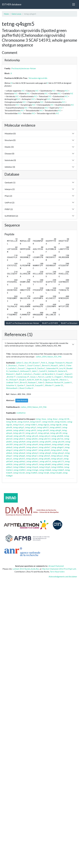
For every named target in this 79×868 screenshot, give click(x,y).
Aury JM (28, 363)
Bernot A (46, 365)
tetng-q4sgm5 (58, 447)
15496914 (21, 413)
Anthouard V (26, 371)
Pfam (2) (8, 196)
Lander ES (59, 385)
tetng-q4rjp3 (19, 427)
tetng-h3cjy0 (45, 467)
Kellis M (30, 380)
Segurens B (31, 368)
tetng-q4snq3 (58, 453)
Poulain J (37, 374)
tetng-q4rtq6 (44, 433)
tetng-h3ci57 (36, 422)
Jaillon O (20, 363)
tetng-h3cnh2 (61, 422)
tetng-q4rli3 (31, 430)
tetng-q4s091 (45, 442)
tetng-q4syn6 (32, 459)
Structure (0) (10, 140)
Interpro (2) (10, 189)
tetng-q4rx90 (19, 436)
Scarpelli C (39, 385)
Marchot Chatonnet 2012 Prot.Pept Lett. (59, 569)
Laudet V (68, 382)
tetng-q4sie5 (56, 450)
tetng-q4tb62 (57, 464)
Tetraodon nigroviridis (38, 78)
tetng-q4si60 (44, 450)
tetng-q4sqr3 (32, 456)
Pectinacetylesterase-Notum (24, 68)
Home (6, 14)
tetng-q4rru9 (31, 433)
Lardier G (49, 377)
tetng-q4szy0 (57, 459)
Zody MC (55, 380)
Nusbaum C (32, 382)
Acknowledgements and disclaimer (63, 577)
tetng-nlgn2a (44, 425)
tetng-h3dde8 (45, 470)
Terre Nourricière (57, 572)
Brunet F (36, 363)
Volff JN (38, 380)
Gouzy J (33, 377)
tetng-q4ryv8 (32, 436)
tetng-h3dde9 (58, 470)
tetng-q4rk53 (43, 427)
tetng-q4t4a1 (20, 461)
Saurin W (30, 385)
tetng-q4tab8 (45, 464)
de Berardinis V (49, 374)
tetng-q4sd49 (19, 447)
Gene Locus (16, 14)
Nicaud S (54, 365)
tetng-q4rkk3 (19, 430)
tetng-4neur (53, 419)
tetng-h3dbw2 (19, 467)
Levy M (62, 368)
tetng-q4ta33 (32, 464)
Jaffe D (62, 365)
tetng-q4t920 (19, 464)
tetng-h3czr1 (19, 425)
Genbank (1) (10, 182)
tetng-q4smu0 (19, 453)
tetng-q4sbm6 (45, 444)
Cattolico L (28, 374)
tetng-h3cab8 (56, 473)
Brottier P (11, 377)
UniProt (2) (9, 202)
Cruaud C (60, 374)
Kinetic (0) (9, 147)
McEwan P (14, 380)
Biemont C (11, 374)
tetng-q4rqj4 (55, 430)
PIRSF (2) (9, 209)
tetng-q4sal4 (32, 444)
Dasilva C (41, 368)
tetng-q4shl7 (32, 450)
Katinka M (52, 371)
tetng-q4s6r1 (19, 439)
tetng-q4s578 (20, 444)
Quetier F (21, 385)
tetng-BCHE (11, 422)
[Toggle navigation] (74, 4)
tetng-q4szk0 (44, 459)
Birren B (23, 382)
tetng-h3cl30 (48, 422)
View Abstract (22, 400)
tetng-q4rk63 (56, 427)
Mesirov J (64, 380)
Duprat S (69, 374)
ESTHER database (12, 4)
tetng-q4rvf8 (56, 433)
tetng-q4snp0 (45, 453)
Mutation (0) (10, 133)
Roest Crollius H (26, 388)
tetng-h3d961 (20, 470)
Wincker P (49, 385)
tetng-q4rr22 (19, 433)
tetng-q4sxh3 (19, 459)
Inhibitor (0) (10, 167)
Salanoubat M (52, 368)
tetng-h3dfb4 (32, 473)
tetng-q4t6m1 (33, 461)
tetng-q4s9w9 (19, 442)
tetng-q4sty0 (44, 456)
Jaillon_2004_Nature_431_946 (49, 357)
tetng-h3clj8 (44, 473)
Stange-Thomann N (56, 363)
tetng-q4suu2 (57, 456)
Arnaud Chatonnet (56, 566)
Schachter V (11, 385)
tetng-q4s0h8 (57, 436)
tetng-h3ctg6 (33, 470)
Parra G (41, 377)
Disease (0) (9, 153)
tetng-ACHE (64, 419)
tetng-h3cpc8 (32, 467)
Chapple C (59, 377)
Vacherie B (62, 371)
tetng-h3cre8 (19, 473)
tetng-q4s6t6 (32, 439)
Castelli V (43, 371)
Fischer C (22, 365)
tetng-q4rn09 (43, 430)
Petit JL (44, 363)
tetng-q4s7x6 (57, 439)
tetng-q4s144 (58, 442)
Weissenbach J (12, 388)
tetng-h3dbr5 (31, 425)
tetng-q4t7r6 (45, 461)
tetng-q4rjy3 (31, 427)
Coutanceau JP (23, 377)
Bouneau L (13, 365)
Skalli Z (19, 374)
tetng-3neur (41, 419)
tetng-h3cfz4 (23, 422)
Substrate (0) (10, 160)
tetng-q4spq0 (19, 456)
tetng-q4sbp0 (58, 444)
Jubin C (35, 371)
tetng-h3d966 (57, 467)
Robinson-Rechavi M (54, 382)
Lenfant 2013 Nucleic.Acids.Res (26, 569)
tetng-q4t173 (58, 461)
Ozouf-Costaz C (34, 365)
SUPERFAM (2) (11, 216)
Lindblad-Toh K (12, 382)
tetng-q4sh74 (19, 450)
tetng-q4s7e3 (45, 439)
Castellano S (14, 371)
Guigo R (46, 380)
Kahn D (41, 382)
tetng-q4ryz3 (45, 436)
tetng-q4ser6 (32, 447)
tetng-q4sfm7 (45, 447)
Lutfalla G (12, 368)
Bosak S (23, 380)
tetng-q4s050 (32, 442)
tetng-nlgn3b (56, 425)
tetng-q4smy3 (32, 453)
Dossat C (22, 368)
